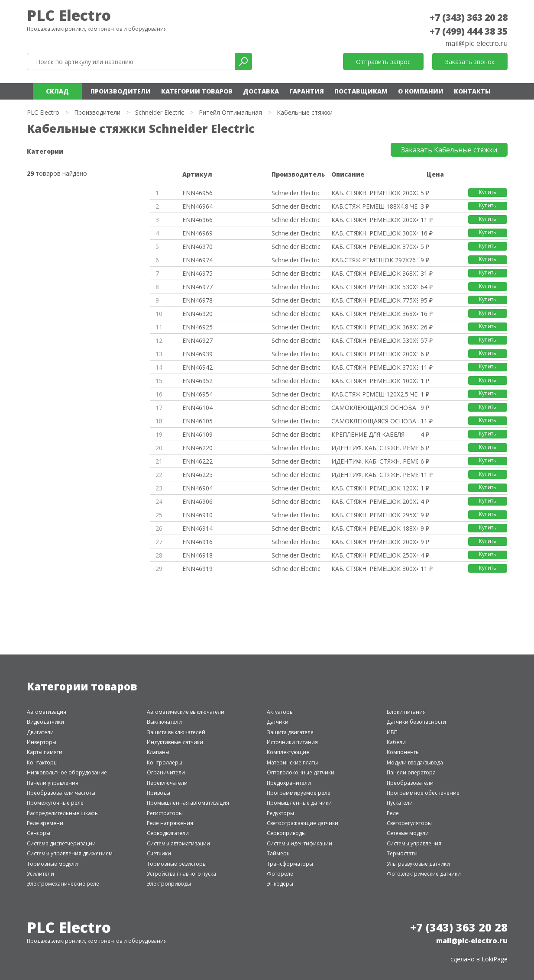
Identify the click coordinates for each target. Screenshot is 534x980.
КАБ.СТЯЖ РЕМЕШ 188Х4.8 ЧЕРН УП (375, 206)
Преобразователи (410, 783)
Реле (393, 813)
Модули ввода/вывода (415, 762)
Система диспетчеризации (61, 843)
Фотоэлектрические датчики (424, 874)
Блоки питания (406, 712)
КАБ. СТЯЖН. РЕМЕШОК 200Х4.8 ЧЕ (375, 220)
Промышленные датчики (299, 803)
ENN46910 (197, 515)
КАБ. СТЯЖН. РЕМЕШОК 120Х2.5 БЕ (375, 488)
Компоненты (403, 752)
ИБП (392, 732)
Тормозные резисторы (177, 864)
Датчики (278, 722)
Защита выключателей (176, 732)
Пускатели (400, 803)
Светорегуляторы (409, 823)
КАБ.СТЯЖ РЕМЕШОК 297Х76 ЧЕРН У (375, 260)
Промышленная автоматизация (188, 803)
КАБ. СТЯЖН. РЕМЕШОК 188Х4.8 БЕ (375, 528)
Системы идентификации (299, 843)
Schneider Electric (160, 112)
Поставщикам (361, 91)
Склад (57, 91)
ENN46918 (197, 555)
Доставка (261, 91)
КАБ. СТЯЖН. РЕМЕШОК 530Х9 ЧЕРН (375, 287)
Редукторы (280, 813)
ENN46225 (197, 475)
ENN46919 (197, 569)
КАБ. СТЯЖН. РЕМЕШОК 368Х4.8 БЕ (375, 314)
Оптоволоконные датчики (301, 772)
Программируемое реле (299, 793)
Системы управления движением (70, 853)
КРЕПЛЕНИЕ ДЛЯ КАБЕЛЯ (368, 434)
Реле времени (45, 823)
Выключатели (164, 722)
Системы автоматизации (178, 843)
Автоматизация (47, 712)
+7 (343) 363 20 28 (469, 17)
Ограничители (166, 772)
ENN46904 (197, 488)
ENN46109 (197, 434)
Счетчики (159, 853)
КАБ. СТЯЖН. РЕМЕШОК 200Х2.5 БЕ (375, 501)
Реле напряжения (170, 823)
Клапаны (158, 752)
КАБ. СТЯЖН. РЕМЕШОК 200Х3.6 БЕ (375, 354)
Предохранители (289, 783)
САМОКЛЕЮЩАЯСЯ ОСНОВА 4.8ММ (375, 421)
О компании (421, 91)
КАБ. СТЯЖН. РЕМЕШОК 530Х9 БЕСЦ (375, 340)
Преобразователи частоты (61, 793)
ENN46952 (197, 381)
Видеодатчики (45, 722)
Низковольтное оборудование (67, 772)
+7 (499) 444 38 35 (469, 31)
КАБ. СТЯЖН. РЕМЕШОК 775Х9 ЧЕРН (375, 300)
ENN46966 (197, 220)
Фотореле (280, 874)
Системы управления (414, 843)
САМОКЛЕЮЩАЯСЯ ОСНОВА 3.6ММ (375, 408)
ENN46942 (197, 367)
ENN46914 (197, 528)
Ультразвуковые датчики (418, 864)
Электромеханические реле (63, 884)
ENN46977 (197, 287)
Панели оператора (411, 772)
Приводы (159, 793)
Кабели (396, 742)
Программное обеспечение (423, 793)
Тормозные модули (52, 864)
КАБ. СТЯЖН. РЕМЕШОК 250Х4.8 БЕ (375, 555)
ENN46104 (197, 408)
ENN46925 (197, 327)
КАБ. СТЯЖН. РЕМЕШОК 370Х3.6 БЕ (375, 367)
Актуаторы (280, 712)
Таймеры (279, 853)
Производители (121, 91)
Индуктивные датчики (175, 742)
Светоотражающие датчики (303, 823)
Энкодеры (280, 884)
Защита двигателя (290, 732)
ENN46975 (197, 273)
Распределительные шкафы (63, 813)
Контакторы (42, 762)
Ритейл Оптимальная (230, 112)
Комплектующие (288, 752)
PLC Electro (69, 15)
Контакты (472, 91)
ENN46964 (197, 206)
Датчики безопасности (416, 722)
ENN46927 (197, 340)
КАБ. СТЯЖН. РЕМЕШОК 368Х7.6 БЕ (375, 327)
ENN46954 (197, 394)
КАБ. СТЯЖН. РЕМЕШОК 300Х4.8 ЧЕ (375, 233)
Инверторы (42, 742)
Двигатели (40, 732)
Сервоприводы (286, 833)
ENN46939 (197, 354)
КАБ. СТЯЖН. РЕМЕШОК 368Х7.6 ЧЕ (375, 273)
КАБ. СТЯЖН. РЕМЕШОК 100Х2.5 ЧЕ (375, 381)
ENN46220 (197, 448)
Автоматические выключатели (186, 712)
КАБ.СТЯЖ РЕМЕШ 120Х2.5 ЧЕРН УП (375, 394)
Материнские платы (292, 762)
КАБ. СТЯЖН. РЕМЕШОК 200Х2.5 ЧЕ (375, 193)
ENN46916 (197, 542)
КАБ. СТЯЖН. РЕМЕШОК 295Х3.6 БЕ (375, 515)
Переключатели (167, 783)
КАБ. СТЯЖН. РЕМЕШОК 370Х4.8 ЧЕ (375, 247)
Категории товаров (197, 91)
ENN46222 (197, 461)
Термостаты (402, 853)
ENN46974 (197, 260)
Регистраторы (165, 813)
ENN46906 (197, 501)
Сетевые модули (408, 833)
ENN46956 (197, 193)
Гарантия (307, 91)
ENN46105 (197, 421)
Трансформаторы (290, 864)
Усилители (40, 874)
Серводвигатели (168, 833)
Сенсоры (39, 833)
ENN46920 (197, 314)
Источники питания (292, 742)
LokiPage (495, 959)
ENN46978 (197, 300)
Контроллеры (165, 762)
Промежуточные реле (55, 803)
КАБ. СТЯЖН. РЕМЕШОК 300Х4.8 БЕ (375, 569)
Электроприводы (169, 884)
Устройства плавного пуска (181, 874)
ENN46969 (197, 233)
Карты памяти (45, 752)
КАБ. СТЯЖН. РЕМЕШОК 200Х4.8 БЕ (375, 542)
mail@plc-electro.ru (476, 43)
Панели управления (53, 783)
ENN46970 (197, 247)
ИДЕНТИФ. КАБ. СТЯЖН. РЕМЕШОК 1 (375, 448)
